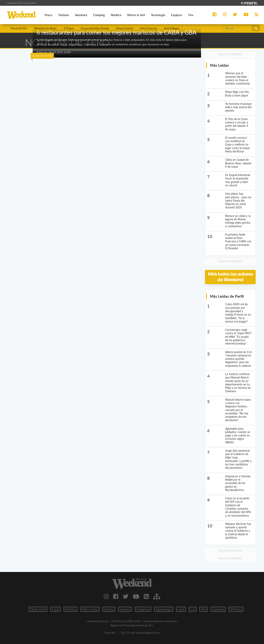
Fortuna (109, 609)
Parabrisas (143, 609)
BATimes (236, 609)
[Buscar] (237, 28)
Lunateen (218, 609)
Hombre (125, 609)
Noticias (71, 609)
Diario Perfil (38, 609)
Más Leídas (219, 65)
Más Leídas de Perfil (227, 296)
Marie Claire (90, 609)
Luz (193, 609)
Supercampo (164, 609)
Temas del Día (19, 28)
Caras (55, 609)
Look (181, 609)
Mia (203, 609)
